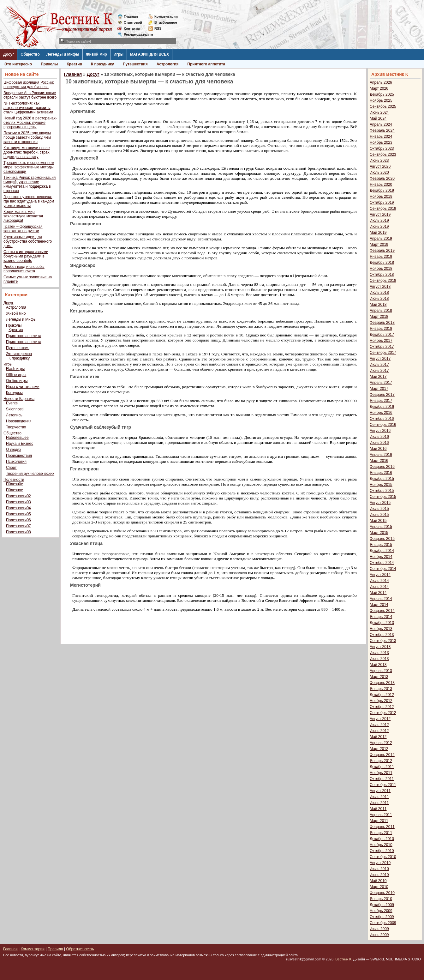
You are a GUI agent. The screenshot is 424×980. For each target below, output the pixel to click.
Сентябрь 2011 (383, 785)
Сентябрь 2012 (383, 713)
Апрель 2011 (381, 815)
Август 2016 (380, 431)
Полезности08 (18, 532)
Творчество (16, 427)
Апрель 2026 (381, 82)
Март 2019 (379, 245)
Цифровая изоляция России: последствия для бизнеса (29, 85)
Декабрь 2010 (382, 839)
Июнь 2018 (379, 299)
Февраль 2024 (382, 130)
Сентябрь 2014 (383, 569)
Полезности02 (18, 496)
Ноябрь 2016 (381, 413)
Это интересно (18, 64)
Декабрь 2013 (382, 623)
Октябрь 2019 (382, 203)
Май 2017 (378, 377)
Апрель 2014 (381, 599)
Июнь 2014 (379, 587)
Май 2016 (378, 449)
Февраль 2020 (382, 178)
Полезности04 (18, 508)
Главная (131, 16)
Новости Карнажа (19, 399)
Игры (119, 54)
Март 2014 (379, 605)
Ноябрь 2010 (381, 845)
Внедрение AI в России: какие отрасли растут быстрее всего (30, 95)
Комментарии (166, 16)
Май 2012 (378, 737)
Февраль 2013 (382, 683)
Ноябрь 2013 (381, 629)
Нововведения (19, 421)
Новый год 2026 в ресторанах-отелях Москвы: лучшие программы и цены (30, 123)
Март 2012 (379, 749)
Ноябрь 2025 (381, 100)
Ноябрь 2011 (381, 773)
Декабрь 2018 (382, 263)
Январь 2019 (381, 257)
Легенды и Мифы (63, 54)
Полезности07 (18, 526)
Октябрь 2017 (382, 347)
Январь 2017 (381, 401)
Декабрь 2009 (382, 905)
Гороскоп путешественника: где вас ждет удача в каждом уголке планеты (29, 201)
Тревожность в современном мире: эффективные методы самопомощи (29, 167)
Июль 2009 (379, 929)
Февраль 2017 (382, 395)
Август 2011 (380, 791)
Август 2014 (380, 575)
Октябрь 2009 (382, 917)
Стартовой (133, 22)
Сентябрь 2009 (383, 923)
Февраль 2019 (382, 251)
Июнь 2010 (379, 875)
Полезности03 (18, 502)
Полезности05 (18, 514)
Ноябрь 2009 (381, 911)
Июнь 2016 (379, 443)
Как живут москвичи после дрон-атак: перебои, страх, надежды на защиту (27, 152)
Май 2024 (378, 118)
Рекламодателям (136, 34)
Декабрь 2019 (382, 191)
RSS (158, 28)
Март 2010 (379, 887)
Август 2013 (380, 647)
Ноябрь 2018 (381, 269)
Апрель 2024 (381, 124)
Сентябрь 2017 (383, 353)
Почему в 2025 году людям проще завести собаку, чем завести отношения (27, 137)
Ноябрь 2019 (381, 197)
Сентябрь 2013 (383, 641)
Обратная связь (80, 949)
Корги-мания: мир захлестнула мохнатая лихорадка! (23, 216)
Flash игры (15, 369)
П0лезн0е (15, 484)
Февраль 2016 (382, 467)
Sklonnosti (15, 409)
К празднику (102, 64)
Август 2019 (380, 215)
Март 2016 (379, 461)
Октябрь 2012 (382, 707)
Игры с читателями (23, 387)
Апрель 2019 (381, 239)
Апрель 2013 (381, 671)
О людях (14, 450)
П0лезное (15, 490)
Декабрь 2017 (382, 335)
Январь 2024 (381, 136)
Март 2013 (379, 677)
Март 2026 (379, 88)
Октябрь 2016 (382, 419)
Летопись (14, 415)
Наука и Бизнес (20, 444)
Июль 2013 (379, 653)
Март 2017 (379, 389)
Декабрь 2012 (382, 695)
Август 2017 (380, 359)
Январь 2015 (381, 545)
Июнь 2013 (379, 659)
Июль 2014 (379, 581)
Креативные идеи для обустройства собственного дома (28, 241)
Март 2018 (379, 317)
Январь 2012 (381, 761)
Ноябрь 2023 (381, 142)
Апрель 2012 (381, 743)
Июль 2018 (379, 293)
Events (12, 403)
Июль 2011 (379, 797)
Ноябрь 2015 (381, 485)
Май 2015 (378, 521)
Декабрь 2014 (382, 551)
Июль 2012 (379, 725)
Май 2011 (378, 809)
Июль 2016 (379, 437)
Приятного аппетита (206, 64)
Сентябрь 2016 (383, 425)
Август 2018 (380, 287)
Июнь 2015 (379, 515)
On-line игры (17, 381)
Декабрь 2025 (382, 94)
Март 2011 (379, 821)
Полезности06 (18, 520)
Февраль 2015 (382, 539)
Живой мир (96, 54)
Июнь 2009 (379, 935)
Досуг (9, 54)
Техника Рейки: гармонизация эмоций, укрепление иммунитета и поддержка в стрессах (30, 184)
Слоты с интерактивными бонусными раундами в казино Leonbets (26, 256)
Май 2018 (378, 305)
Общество (30, 54)
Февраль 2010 (382, 893)
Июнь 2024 (379, 112)
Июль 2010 (379, 869)
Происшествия (19, 456)
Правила (55, 949)
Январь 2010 (381, 899)
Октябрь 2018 (382, 275)
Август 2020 (380, 166)
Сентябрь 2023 (383, 154)
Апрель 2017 (381, 383)
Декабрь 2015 (382, 479)
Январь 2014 (381, 617)
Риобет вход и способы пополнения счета (24, 269)
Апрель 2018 (381, 311)
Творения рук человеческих (30, 474)
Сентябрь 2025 (383, 106)
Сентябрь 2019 (383, 209)
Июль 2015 (379, 509)
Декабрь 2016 (382, 407)
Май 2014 (378, 593)
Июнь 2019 (379, 227)
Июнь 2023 (379, 160)
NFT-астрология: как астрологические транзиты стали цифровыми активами (28, 108)
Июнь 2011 (379, 803)
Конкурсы (14, 393)
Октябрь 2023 (382, 148)
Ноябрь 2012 (381, 701)
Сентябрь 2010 (383, 857)
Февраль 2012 (382, 755)
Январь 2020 (381, 185)
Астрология (168, 64)
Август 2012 (380, 719)
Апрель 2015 (381, 527)
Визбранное (166, 22)
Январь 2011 (381, 833)
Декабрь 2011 (382, 767)
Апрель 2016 (381, 455)
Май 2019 (378, 233)
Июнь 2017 (379, 371)
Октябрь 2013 (382, 635)
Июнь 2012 (379, 731)
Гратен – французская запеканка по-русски (23, 229)
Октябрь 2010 (382, 851)
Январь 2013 (381, 689)
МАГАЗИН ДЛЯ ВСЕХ (149, 54)
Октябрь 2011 (382, 779)
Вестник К (343, 959)
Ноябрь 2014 (381, 557)
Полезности (14, 480)
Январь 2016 (381, 473)
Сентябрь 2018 (383, 281)
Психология (16, 462)
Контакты (132, 28)
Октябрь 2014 (382, 563)
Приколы (49, 64)
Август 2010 (380, 863)
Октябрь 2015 (382, 491)
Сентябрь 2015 (383, 497)
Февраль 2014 (382, 611)
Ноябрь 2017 (381, 341)
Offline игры (16, 375)
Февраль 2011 (382, 827)
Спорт (11, 468)
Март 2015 (379, 533)
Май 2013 (378, 665)
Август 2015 (380, 503)
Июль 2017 (379, 365)
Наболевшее (17, 438)
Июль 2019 (379, 221)
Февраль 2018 (382, 323)
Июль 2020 (379, 172)
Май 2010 (378, 881)
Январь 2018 (381, 329)
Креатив (74, 64)
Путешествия (135, 64)
